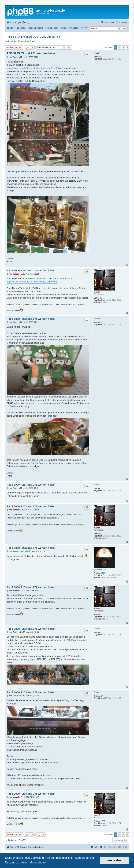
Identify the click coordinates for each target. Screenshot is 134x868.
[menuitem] (26, 23)
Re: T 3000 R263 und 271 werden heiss (31, 270)
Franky (97, 53)
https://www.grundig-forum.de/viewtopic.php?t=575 (32, 282)
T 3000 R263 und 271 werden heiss (33, 37)
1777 (103, 298)
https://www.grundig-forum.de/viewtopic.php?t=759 (32, 68)
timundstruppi (24, 41)
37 (102, 57)
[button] (127, 47)
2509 (103, 573)
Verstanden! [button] (114, 860)
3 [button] (123, 47)
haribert (35, 41)
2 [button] (119, 47)
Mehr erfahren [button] (38, 862)
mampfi (97, 292)
